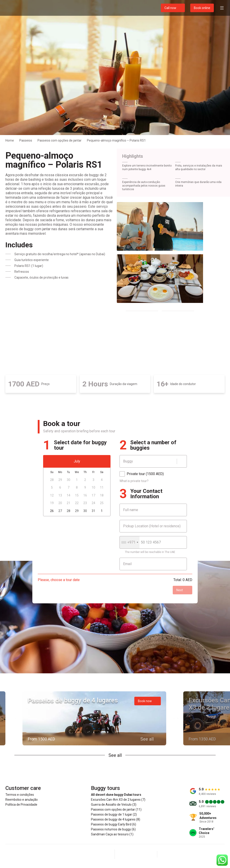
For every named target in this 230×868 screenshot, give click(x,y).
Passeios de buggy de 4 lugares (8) (116, 819)
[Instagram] (136, 854)
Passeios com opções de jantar (60, 140)
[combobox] (130, 542)
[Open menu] (222, 8)
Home (10, 140)
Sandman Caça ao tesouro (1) (112, 834)
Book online (202, 8)
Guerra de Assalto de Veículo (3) (114, 805)
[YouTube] (147, 854)
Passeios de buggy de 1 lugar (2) (114, 814)
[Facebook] (125, 854)
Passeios (26, 140)
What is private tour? (134, 481)
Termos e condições (20, 795)
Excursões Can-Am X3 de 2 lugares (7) (118, 800)
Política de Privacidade (21, 805)
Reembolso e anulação (22, 800)
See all (115, 755)
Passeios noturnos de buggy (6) (113, 829)
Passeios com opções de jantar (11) (116, 809)
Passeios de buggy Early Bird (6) (114, 824)
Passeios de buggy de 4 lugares (73, 700)
